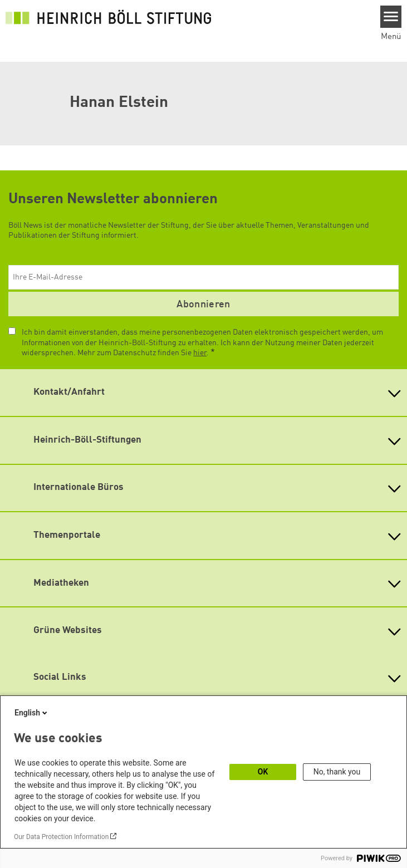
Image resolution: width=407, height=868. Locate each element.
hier (200, 353)
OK (263, 772)
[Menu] (391, 17)
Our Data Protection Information (61, 837)
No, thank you (337, 772)
